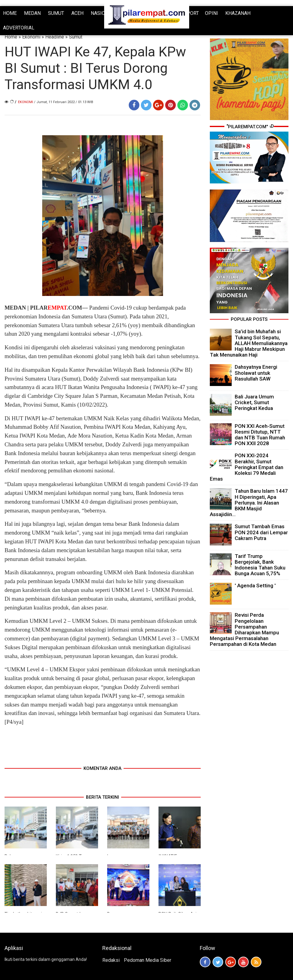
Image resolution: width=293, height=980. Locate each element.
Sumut (76, 37)
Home (11, 37)
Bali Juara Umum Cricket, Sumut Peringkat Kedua (254, 402)
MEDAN (32, 13)
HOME (10, 13)
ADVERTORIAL (19, 28)
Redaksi (111, 960)
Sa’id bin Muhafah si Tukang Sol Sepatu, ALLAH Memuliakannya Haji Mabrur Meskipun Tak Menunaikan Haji (249, 343)
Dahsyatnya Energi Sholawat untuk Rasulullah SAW (256, 373)
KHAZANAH (238, 13)
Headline (55, 37)
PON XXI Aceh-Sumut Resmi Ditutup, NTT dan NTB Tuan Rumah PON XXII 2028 (260, 435)
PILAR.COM (56, 308)
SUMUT (56, 13)
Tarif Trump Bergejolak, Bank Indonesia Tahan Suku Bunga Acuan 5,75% (260, 565)
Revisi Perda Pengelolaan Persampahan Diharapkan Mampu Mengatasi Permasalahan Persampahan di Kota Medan (244, 629)
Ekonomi (31, 37)
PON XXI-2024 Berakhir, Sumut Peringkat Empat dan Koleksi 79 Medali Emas (247, 467)
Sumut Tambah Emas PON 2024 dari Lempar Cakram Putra (261, 532)
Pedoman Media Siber (148, 960)
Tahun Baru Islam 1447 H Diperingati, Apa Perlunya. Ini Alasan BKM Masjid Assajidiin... (249, 503)
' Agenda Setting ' (255, 586)
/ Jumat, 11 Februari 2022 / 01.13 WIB (64, 102)
